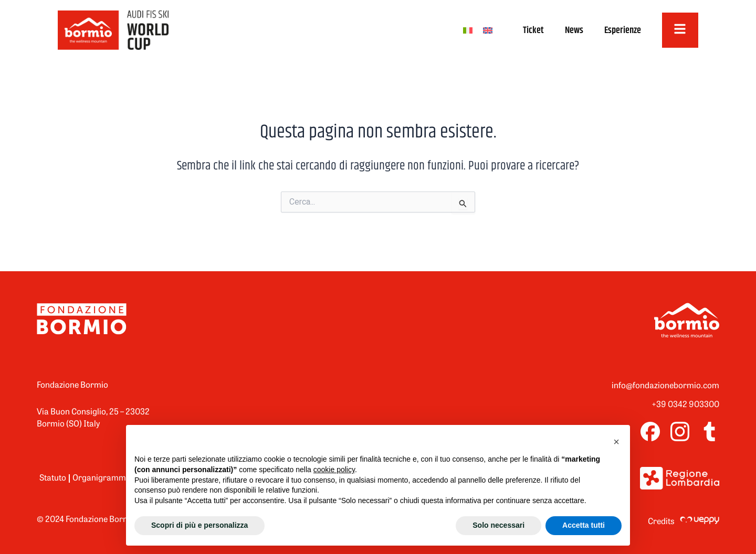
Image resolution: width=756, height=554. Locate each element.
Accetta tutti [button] (584, 525)
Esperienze (621, 30)
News (573, 30)
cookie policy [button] (334, 470)
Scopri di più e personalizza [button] (199, 525)
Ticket (532, 30)
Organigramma (102, 478)
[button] (616, 442)
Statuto (53, 478)
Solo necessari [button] (498, 525)
